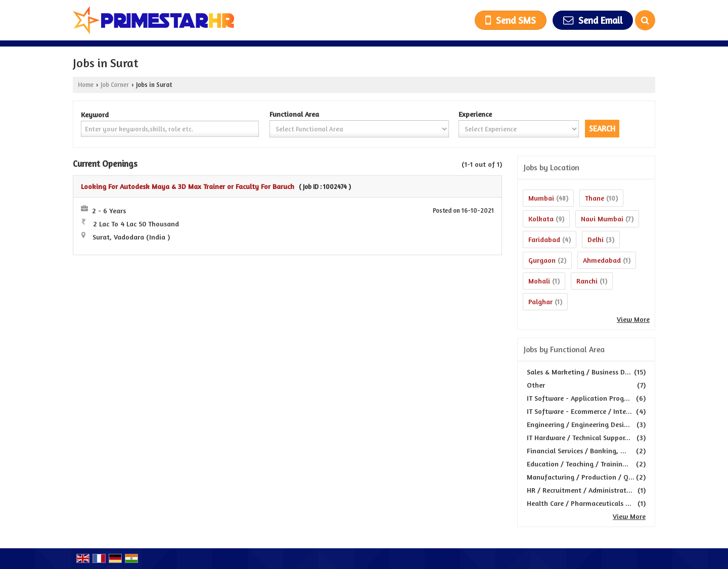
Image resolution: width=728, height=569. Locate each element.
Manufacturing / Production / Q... (581, 477)
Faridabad (544, 239)
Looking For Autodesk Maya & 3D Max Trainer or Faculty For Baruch (188, 186)
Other (536, 385)
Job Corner (115, 85)
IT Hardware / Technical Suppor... (579, 437)
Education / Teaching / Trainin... (578, 464)
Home (86, 85)
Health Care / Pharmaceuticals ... (579, 503)
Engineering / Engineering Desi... (578, 424)
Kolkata (541, 219)
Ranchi (587, 281)
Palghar (540, 301)
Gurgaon (542, 260)
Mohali (539, 281)
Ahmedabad (602, 260)
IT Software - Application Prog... (578, 398)
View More (633, 319)
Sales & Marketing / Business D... (579, 372)
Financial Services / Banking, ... (577, 451)
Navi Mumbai (602, 219)
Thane (595, 198)
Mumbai (541, 198)
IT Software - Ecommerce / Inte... (579, 411)
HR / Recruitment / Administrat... (580, 490)
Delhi (596, 239)
